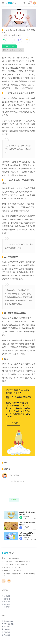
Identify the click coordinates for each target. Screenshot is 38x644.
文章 (19, 35)
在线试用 (6, 596)
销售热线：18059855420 (11, 571)
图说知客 (6, 632)
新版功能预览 (7, 621)
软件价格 (6, 599)
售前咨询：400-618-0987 (11, 568)
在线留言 (6, 604)
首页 (5, 35)
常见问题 (6, 601)
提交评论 (14, 500)
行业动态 (12, 35)
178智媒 (6, 629)
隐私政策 (6, 635)
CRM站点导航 (7, 624)
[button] (24, 3)
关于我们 (6, 607)
